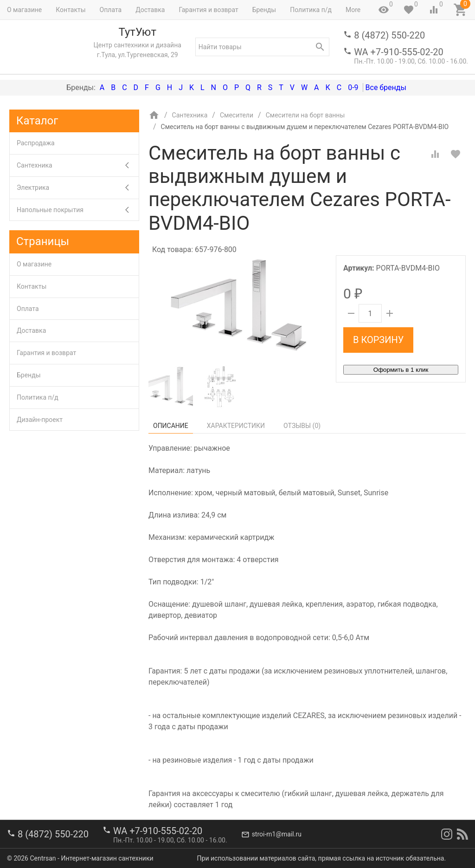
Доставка (150, 10)
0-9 (353, 87)
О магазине (24, 10)
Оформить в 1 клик (401, 370)
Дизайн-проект (40, 420)
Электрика (78, 188)
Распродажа (36, 143)
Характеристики (236, 426)
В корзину (378, 340)
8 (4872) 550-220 (389, 35)
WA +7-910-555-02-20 (398, 52)
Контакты (71, 10)
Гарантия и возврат (208, 10)
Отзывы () (302, 426)
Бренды (264, 10)
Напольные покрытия (78, 210)
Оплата (111, 10)
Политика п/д (311, 10)
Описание (171, 426)
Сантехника (78, 165)
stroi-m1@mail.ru (277, 834)
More (353, 10)
